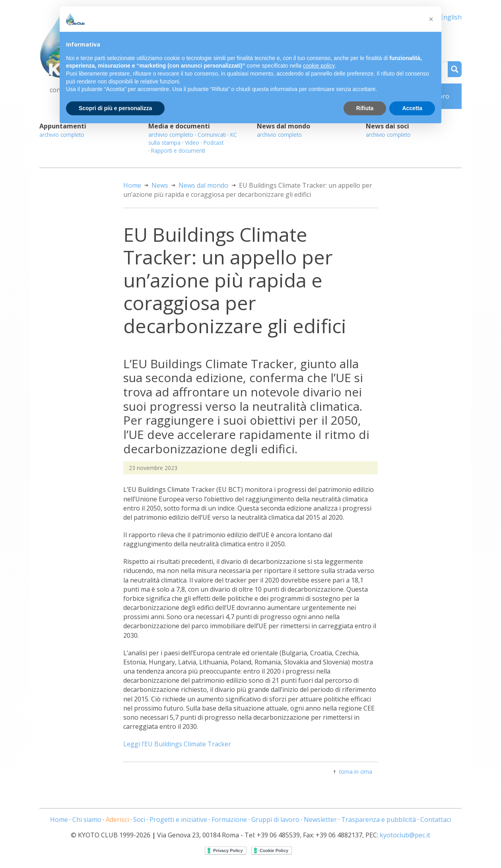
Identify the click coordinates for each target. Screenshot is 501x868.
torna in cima (356, 772)
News (160, 185)
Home (132, 185)
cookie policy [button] (319, 66)
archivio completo (62, 135)
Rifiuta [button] (365, 108)
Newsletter (320, 819)
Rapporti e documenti (178, 150)
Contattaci (436, 819)
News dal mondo (203, 185)
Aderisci (117, 819)
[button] (431, 19)
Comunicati (212, 135)
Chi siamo (87, 819)
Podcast (214, 143)
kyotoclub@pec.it (405, 835)
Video (192, 143)
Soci (139, 819)
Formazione (229, 819)
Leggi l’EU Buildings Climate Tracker (177, 744)
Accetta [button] (412, 108)
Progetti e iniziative (178, 819)
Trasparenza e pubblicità (379, 819)
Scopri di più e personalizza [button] (115, 108)
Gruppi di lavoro (275, 819)
